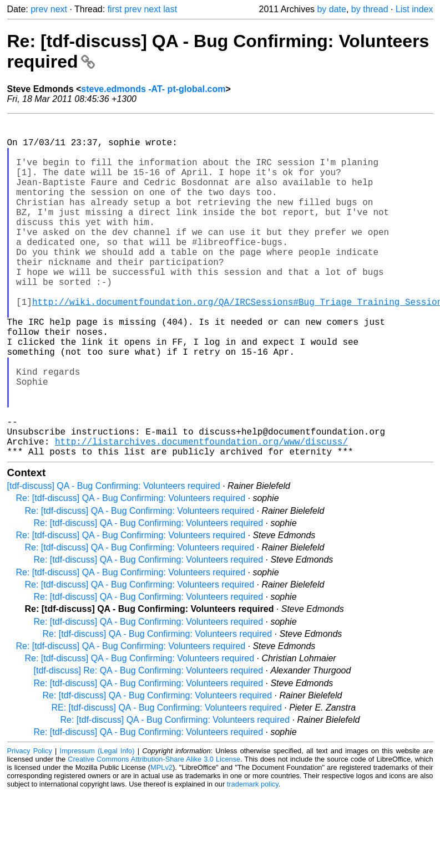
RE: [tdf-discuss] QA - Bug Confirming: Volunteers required (167, 783)
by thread (370, 9)
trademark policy (253, 859)
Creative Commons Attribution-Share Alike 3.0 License (154, 834)
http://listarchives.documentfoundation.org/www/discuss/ (201, 514)
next (59, 9)
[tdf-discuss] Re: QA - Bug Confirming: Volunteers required (149, 746)
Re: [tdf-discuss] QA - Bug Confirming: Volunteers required (131, 573)
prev (39, 9)
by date (331, 9)
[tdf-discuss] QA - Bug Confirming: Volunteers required (114, 561)
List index (414, 9)
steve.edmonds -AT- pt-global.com (153, 89)
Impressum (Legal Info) (97, 826)
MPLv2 (161, 843)
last (170, 9)
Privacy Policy (30, 826)
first (115, 9)
